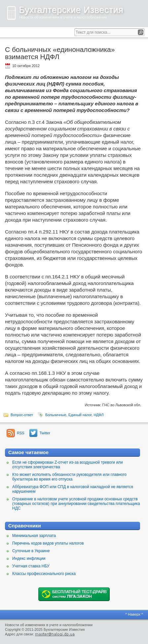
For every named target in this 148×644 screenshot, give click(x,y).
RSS (21, 433)
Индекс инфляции (29, 558)
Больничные (56, 415)
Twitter (45, 433)
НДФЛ (98, 415)
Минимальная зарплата (34, 536)
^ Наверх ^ (134, 614)
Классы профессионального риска (44, 574)
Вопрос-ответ (22, 415)
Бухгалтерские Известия (71, 10)
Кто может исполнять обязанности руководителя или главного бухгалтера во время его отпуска (69, 477)
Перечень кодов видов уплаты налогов (48, 543)
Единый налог (80, 415)
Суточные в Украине (31, 551)
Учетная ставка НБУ (31, 566)
